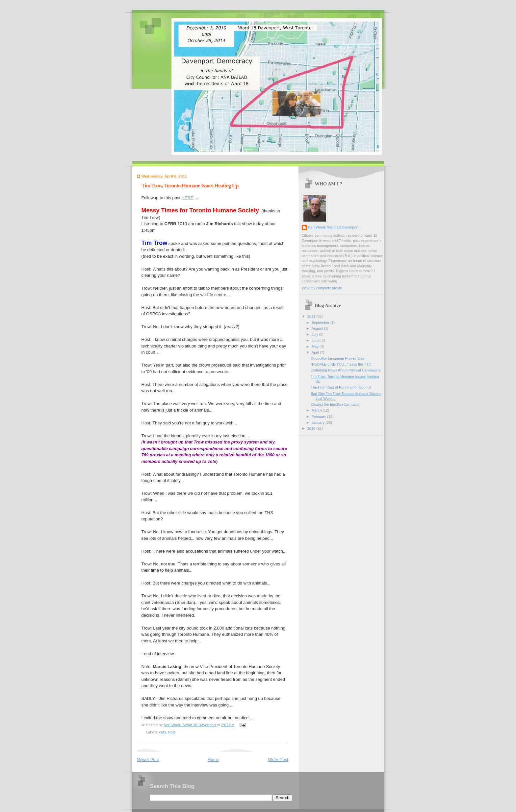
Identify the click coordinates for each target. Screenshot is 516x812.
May (316, 346)
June (316, 340)
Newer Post (148, 760)
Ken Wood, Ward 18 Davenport (334, 227)
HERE (188, 198)
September (321, 322)
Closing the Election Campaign (335, 404)
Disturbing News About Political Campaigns (346, 370)
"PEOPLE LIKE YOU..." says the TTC (341, 364)
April (316, 352)
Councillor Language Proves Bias (337, 358)
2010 (312, 428)
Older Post (278, 760)
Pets (172, 732)
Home (213, 760)
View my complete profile (322, 288)
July (315, 334)
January (319, 422)
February (319, 417)
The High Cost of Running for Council (341, 387)
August (318, 328)
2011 (312, 316)
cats (163, 732)
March (317, 410)
